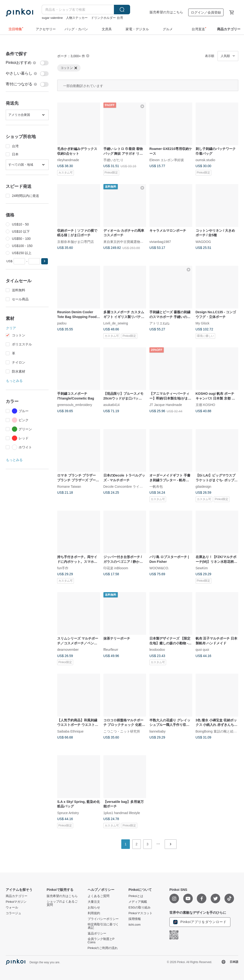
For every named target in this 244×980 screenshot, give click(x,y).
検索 (122, 10)
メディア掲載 (138, 902)
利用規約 (94, 913)
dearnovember (68, 650)
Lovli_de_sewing (116, 323)
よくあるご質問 (99, 896)
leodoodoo (157, 650)
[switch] (27, 63)
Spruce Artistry (68, 813)
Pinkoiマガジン (16, 902)
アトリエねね (159, 323)
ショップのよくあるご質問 (62, 903)
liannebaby (158, 731)
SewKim (202, 568)
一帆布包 (156, 487)
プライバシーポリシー (103, 919)
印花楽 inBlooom (116, 568)
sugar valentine (52, 18)
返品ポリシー (97, 934)
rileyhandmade (68, 160)
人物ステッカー (77, 18)
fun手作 (63, 568)
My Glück (203, 323)
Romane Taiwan (69, 487)
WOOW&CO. (159, 568)
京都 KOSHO (205, 405)
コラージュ (13, 913)
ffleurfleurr (111, 650)
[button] (45, 261)
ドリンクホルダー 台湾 (107, 18)
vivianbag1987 (160, 241)
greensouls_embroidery (75, 405)
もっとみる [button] (14, 381)
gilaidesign (203, 487)
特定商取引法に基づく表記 (103, 926)
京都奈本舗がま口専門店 (76, 241)
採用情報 (135, 919)
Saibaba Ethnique (70, 731)
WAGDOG (203, 241)
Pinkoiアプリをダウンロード (200, 922)
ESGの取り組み (139, 908)
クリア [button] (11, 328)
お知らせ (94, 908)
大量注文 (94, 902)
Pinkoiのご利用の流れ (103, 948)
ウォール (12, 908)
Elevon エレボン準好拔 (167, 160)
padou (62, 323)
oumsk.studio (205, 160)
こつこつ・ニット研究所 (122, 731)
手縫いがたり (113, 160)
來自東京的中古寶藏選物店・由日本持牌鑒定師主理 (142, 241)
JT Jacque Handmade (166, 405)
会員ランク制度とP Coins (101, 941)
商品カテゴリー (17, 896)
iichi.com (135, 925)
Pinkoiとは (136, 896)
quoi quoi (202, 650)
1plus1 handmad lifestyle (122, 813)
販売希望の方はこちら (166, 12)
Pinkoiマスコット (140, 913)
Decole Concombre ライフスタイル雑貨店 (135, 487)
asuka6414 (112, 405)
